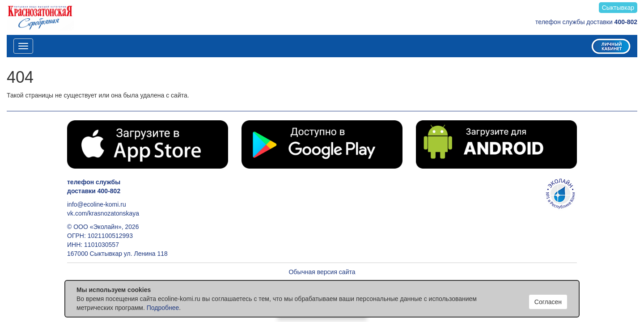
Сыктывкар (618, 8)
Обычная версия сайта (322, 272)
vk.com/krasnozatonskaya (103, 213)
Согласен (548, 302)
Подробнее (163, 308)
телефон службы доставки (586, 22)
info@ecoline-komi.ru (97, 204)
